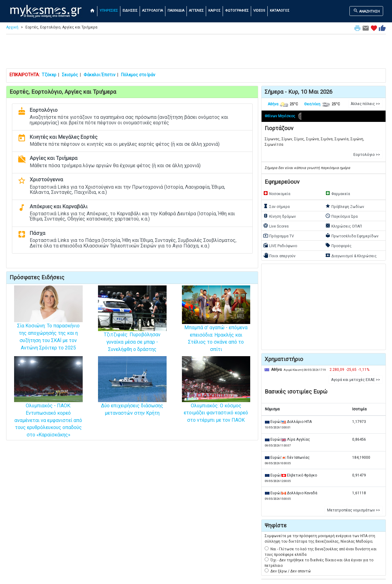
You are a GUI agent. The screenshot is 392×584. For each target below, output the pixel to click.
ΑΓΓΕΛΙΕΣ (196, 11)
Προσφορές (338, 245)
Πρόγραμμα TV (279, 235)
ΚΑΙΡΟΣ (214, 11)
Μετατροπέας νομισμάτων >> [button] (354, 510)
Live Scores (276, 226)
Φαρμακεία (338, 193)
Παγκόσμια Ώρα (341, 216)
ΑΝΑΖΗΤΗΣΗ (366, 11)
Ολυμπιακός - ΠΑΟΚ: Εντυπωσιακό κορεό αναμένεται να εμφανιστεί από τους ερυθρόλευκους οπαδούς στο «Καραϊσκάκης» (48, 407)
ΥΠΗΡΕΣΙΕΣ (109, 11)
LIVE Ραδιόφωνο (280, 245)
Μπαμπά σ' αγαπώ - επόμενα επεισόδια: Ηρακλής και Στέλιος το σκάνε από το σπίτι (216, 327)
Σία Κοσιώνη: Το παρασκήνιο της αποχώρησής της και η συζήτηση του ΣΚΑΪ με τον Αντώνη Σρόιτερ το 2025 (48, 326)
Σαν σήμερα (276, 206)
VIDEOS (259, 11)
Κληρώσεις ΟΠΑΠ (344, 226)
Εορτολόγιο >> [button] (367, 155)
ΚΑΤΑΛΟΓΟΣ (280, 11)
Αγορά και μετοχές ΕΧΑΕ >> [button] (356, 380)
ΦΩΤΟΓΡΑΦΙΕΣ (237, 11)
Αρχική (12, 27)
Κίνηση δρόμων (279, 216)
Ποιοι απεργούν (279, 255)
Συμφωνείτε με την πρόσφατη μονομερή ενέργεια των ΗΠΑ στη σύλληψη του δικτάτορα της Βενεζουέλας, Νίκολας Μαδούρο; (320, 539)
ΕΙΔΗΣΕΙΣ (130, 11)
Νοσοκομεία (277, 193)
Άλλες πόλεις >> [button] (365, 104)
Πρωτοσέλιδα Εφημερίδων (352, 235)
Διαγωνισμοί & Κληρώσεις (351, 255)
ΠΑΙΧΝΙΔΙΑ (176, 11)
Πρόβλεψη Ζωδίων (345, 206)
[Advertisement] (196, 53)
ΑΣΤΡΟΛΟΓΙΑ (153, 11)
